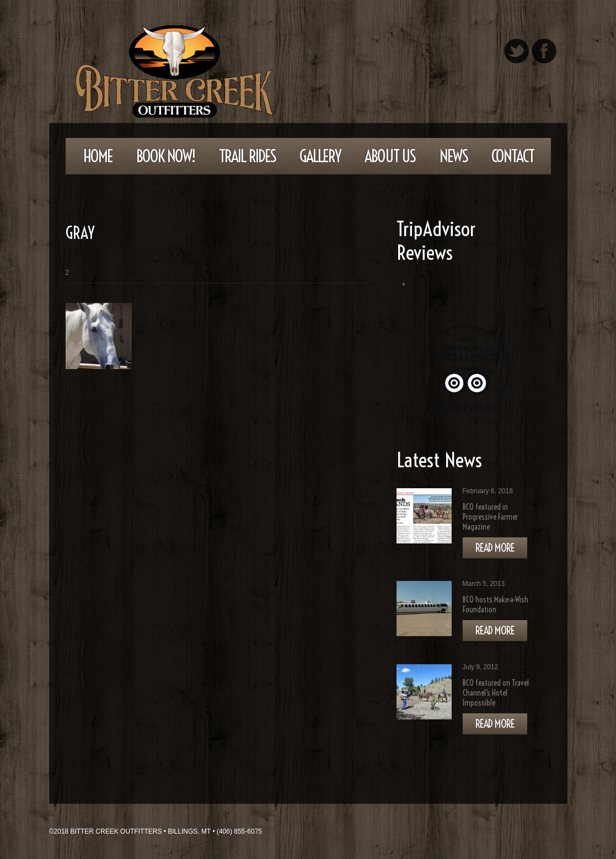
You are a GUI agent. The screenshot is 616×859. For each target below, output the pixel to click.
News (454, 156)
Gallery (320, 156)
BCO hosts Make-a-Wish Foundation (496, 605)
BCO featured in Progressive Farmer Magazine (490, 517)
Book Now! (165, 156)
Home (98, 156)
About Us (390, 156)
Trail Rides (247, 156)
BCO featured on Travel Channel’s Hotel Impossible (496, 693)
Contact (513, 156)
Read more (495, 548)
